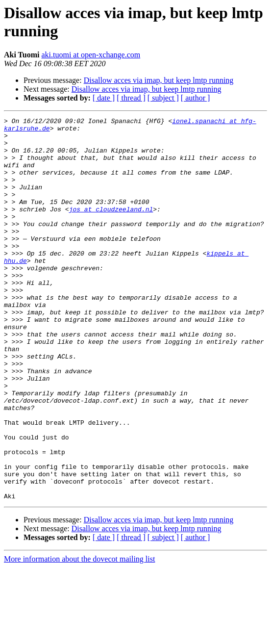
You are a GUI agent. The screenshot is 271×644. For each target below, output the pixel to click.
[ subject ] (163, 98)
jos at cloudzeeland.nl (111, 228)
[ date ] (104, 98)
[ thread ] (131, 98)
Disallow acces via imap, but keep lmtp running (159, 80)
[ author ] (196, 98)
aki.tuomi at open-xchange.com (91, 55)
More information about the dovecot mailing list (79, 635)
